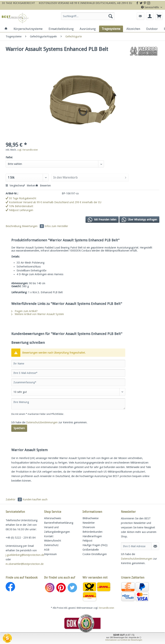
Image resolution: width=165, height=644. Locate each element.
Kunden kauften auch (35, 499)
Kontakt (49, 536)
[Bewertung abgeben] (68, 392)
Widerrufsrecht (53, 541)
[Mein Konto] (150, 16)
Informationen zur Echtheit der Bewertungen (124, 640)
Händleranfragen (92, 536)
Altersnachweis (53, 518)
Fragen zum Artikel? (24, 311)
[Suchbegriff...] (88, 16)
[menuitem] (88, 18)
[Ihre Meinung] (68, 404)
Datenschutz (51, 545)
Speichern (19, 428)
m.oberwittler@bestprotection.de (25, 564)
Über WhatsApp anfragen (139, 220)
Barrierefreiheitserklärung (59, 523)
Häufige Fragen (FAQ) (95, 545)
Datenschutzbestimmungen (42, 422)
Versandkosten (106, 608)
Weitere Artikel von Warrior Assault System (38, 314)
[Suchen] (111, 16)
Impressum (50, 554)
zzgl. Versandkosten (27, 150)
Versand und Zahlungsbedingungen (57, 530)
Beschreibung (13, 226)
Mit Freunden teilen (102, 220)
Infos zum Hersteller (56, 226)
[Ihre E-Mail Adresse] (136, 546)
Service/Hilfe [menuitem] (150, 7)
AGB (47, 550)
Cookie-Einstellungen (95, 554)
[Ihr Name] (68, 364)
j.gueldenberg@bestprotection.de (25, 555)
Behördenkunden (92, 532)
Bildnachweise (91, 518)
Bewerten (43, 186)
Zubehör (14, 499)
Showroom (89, 527)
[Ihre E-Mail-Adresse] (68, 373)
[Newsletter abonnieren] (155, 546)
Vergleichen (14, 186)
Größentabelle (91, 550)
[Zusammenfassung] (68, 382)
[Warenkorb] (159, 16)
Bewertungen (33, 226)
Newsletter (89, 523)
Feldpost (87, 541)
